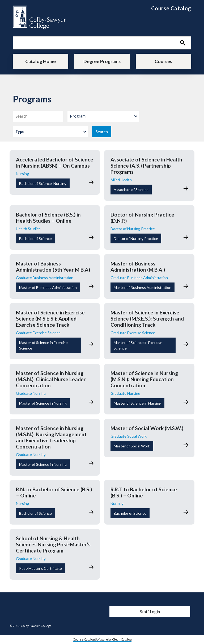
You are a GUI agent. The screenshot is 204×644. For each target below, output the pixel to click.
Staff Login (150, 611)
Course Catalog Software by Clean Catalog (102, 639)
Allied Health (121, 180)
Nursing (22, 174)
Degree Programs (102, 61)
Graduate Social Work (129, 436)
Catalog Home (41, 61)
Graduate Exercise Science (38, 333)
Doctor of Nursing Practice (133, 229)
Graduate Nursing (31, 393)
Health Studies (28, 229)
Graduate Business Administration (45, 278)
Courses (163, 61)
